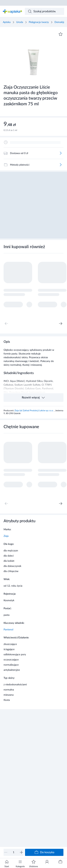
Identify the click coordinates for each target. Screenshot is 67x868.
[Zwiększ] (21, 852)
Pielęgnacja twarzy (39, 22)
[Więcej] (61, 153)
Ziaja (6, 536)
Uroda (20, 22)
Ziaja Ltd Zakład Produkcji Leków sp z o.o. (34, 411)
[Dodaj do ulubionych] (61, 34)
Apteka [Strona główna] (7, 22)
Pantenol (8, 630)
